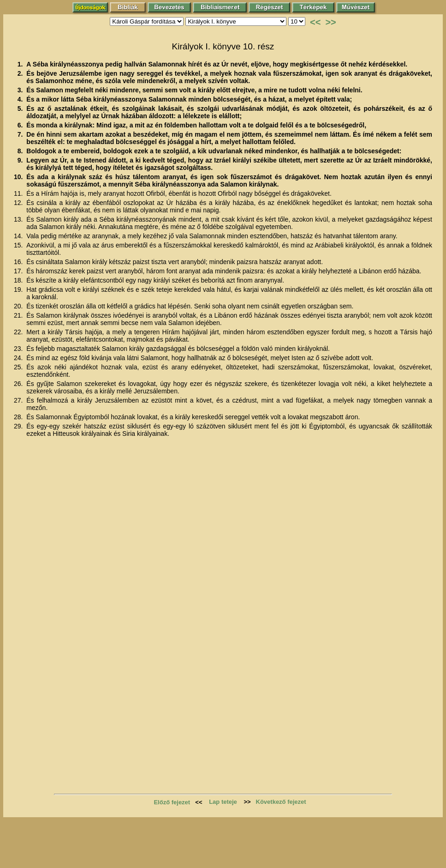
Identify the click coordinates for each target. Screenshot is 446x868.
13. (19, 219)
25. (19, 367)
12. (19, 203)
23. (19, 349)
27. (19, 400)
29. (19, 426)
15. (19, 245)
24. (19, 358)
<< (315, 22)
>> (330, 22)
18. (19, 280)
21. (19, 315)
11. (19, 193)
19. (19, 289)
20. (19, 306)
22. (19, 332)
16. (19, 262)
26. (19, 384)
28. (19, 417)
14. (19, 236)
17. (19, 271)
